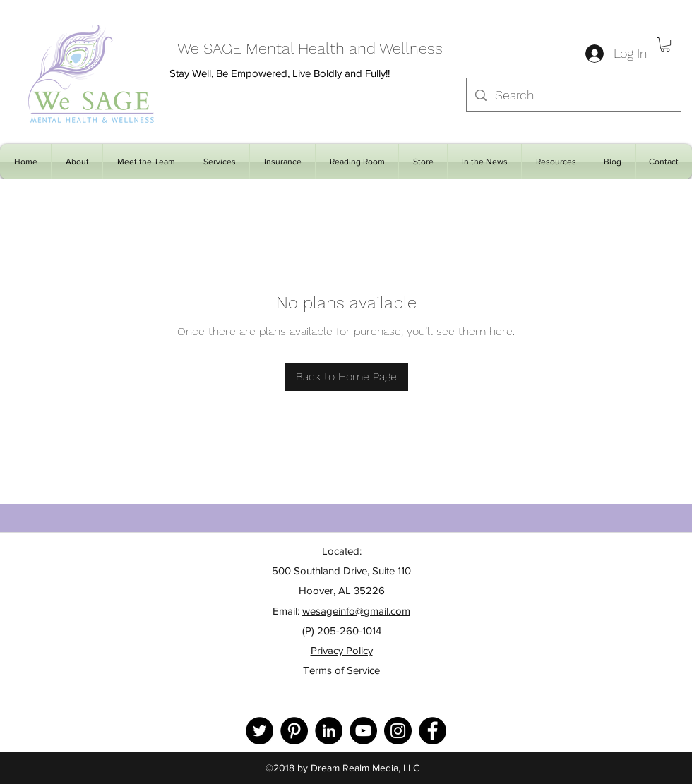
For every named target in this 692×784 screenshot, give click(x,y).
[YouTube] (363, 731)
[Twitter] (259, 731)
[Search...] (573, 95)
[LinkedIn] (329, 731)
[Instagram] (398, 731)
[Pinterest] (294, 731)
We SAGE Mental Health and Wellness (310, 48)
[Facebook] (432, 731)
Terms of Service (341, 670)
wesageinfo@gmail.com (356, 611)
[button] (665, 44)
